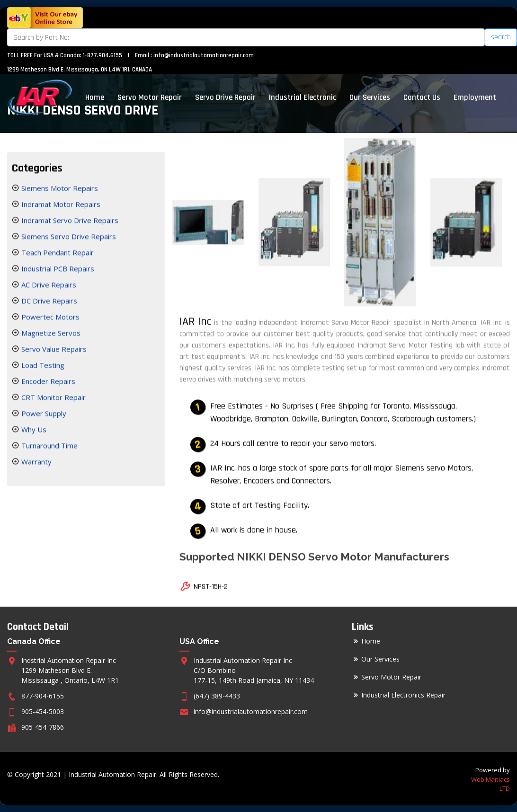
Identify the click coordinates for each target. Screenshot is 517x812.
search (501, 37)
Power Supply (43, 415)
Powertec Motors (49, 318)
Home (95, 97)
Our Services (370, 97)
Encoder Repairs (47, 382)
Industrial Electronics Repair (403, 695)
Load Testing (42, 366)
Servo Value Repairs (53, 350)
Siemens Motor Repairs (59, 189)
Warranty (36, 463)
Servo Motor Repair (150, 97)
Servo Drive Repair (225, 97)
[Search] (246, 37)
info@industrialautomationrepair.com (204, 55)
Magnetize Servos (50, 334)
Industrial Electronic (303, 97)
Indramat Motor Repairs (60, 205)
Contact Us (422, 97)
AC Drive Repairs (48, 286)
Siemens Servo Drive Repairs (68, 238)
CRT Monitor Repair (53, 398)
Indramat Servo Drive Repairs (69, 221)
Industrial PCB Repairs (57, 270)
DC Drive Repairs (48, 302)
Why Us (33, 431)
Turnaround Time (49, 447)
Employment (475, 97)
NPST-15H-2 (211, 588)
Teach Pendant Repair (57, 254)
